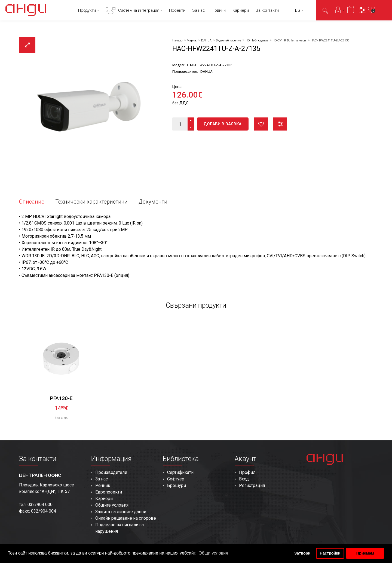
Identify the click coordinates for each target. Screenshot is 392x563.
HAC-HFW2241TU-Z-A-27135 (330, 40)
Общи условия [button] (213, 553)
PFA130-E (61, 398)
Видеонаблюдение (228, 40)
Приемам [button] (365, 553)
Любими (261, 124)
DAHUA (206, 40)
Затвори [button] (302, 553)
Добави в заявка (223, 124)
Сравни (280, 124)
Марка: (192, 40)
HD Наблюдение (257, 40)
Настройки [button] (330, 553)
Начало (177, 40)
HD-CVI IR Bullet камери (289, 40)
